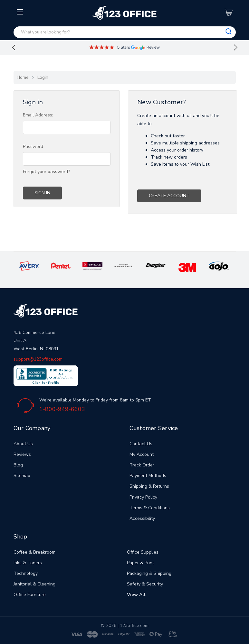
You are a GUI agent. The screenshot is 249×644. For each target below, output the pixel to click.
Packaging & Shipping (149, 573)
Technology (26, 573)
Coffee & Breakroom (34, 552)
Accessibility (142, 518)
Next (236, 48)
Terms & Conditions (150, 508)
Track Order (142, 465)
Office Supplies (143, 552)
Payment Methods (148, 476)
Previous (14, 48)
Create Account (169, 196)
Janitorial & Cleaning (34, 584)
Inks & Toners (28, 563)
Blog (18, 465)
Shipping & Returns (149, 486)
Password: (34, 147)
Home (23, 77)
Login (43, 77)
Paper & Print (140, 563)
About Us (23, 444)
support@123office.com (38, 359)
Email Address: (38, 115)
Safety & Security (145, 584)
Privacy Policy (143, 497)
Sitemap (22, 476)
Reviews (22, 454)
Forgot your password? (46, 172)
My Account (142, 454)
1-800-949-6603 (62, 409)
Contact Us (141, 444)
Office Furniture (30, 595)
